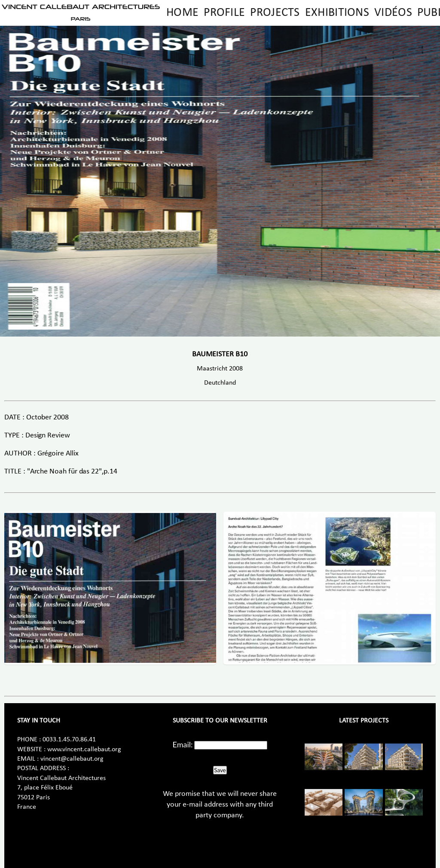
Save (220, 770)
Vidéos (393, 13)
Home (182, 13)
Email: (183, 744)
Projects (275, 13)
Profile (224, 13)
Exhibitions (337, 13)
